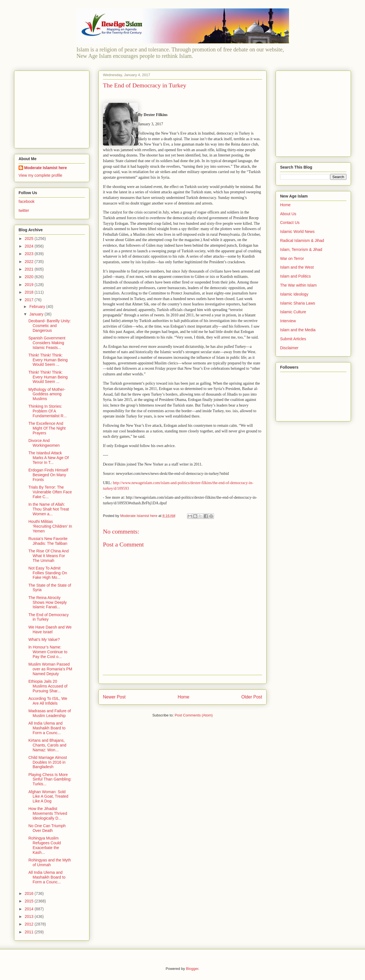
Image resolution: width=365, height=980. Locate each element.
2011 (30, 932)
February (38, 307)
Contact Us (290, 223)
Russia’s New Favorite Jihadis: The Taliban (48, 541)
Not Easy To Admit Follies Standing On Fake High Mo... (48, 573)
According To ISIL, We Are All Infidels (48, 701)
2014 (30, 909)
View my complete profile (40, 175)
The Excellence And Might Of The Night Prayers (47, 428)
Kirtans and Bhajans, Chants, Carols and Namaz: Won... (47, 745)
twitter (24, 210)
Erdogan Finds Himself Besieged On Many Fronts (48, 475)
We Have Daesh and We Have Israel (50, 629)
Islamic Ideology (294, 294)
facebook (27, 201)
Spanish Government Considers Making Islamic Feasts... (47, 343)
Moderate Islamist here (46, 168)
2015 (30, 901)
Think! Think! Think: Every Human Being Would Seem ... (48, 360)
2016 (30, 893)
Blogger (192, 969)
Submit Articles (293, 339)
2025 (30, 239)
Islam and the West (297, 267)
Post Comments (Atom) (194, 715)
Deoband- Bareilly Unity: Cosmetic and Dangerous (50, 326)
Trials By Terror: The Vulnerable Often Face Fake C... (50, 492)
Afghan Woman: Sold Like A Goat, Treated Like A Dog (48, 797)
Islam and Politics (295, 276)
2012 (30, 924)
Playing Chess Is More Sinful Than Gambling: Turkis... (50, 779)
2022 (30, 262)
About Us (288, 214)
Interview (288, 321)
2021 (30, 269)
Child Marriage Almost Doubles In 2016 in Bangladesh (48, 762)
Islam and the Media (298, 330)
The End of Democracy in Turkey (49, 617)
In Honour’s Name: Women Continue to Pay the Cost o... (48, 652)
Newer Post (114, 697)
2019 (30, 285)
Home (184, 697)
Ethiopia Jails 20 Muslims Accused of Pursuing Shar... (48, 686)
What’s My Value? (44, 639)
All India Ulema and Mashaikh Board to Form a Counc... (47, 728)
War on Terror (292, 258)
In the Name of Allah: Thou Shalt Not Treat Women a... (49, 509)
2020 (30, 277)
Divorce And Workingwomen (44, 443)
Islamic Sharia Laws (298, 303)
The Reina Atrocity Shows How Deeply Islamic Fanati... (48, 602)
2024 (30, 246)
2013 (30, 917)
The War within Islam (298, 285)
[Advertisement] (54, 108)
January (37, 314)
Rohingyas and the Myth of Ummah (50, 862)
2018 (30, 292)
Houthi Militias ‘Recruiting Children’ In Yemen (50, 526)
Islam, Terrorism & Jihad (301, 249)
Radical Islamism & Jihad (302, 241)
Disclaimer (289, 348)
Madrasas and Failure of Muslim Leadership (50, 713)
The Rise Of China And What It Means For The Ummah (49, 556)
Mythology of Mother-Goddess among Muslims (47, 394)
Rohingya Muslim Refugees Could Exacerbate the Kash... (45, 845)
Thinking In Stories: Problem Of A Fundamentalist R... (48, 411)
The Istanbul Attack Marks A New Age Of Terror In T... (49, 458)
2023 (30, 254)
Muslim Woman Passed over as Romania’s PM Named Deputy (50, 669)
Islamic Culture (293, 312)
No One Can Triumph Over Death (47, 828)
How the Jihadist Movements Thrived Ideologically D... (48, 813)
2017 (30, 300)
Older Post (252, 697)
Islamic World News (297, 232)
